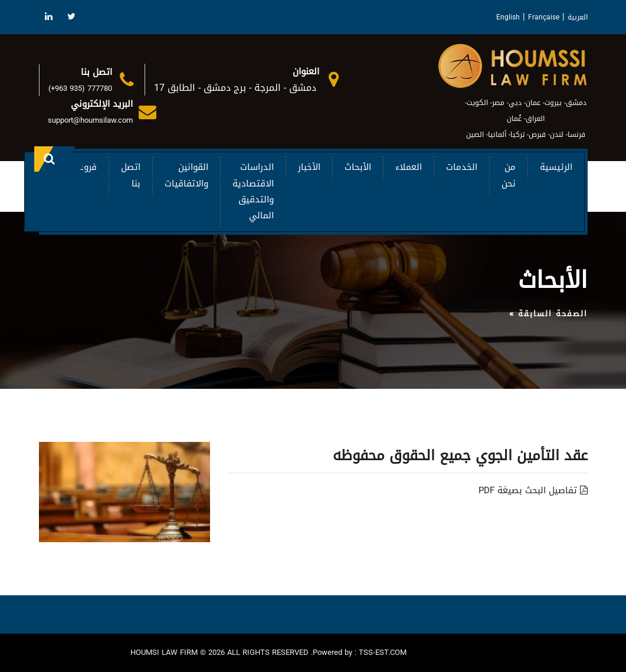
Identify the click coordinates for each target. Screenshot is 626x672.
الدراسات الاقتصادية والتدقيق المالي (253, 191)
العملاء (409, 167)
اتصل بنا (131, 175)
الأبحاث (358, 167)
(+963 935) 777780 (80, 88)
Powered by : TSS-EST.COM (360, 653)
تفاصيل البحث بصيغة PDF (533, 490)
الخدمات (462, 167)
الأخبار (309, 167)
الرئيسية (556, 167)
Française (544, 17)
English (508, 17)
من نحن (509, 175)
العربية (578, 17)
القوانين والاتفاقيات (186, 175)
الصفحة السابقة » (548, 314)
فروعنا (85, 167)
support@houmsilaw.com (90, 120)
